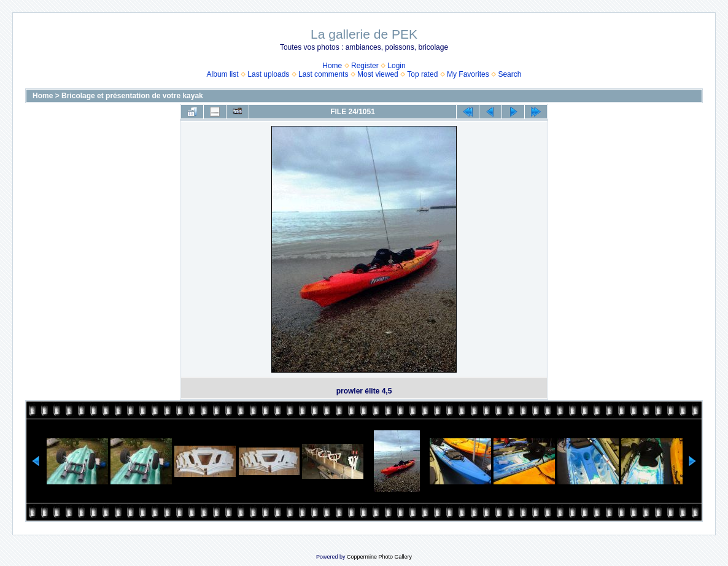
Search (509, 74)
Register (365, 66)
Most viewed (378, 74)
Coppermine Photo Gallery (379, 557)
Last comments (323, 74)
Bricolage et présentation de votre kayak (132, 96)
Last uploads (268, 74)
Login (396, 66)
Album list (223, 74)
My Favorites (468, 74)
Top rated (422, 74)
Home (332, 66)
